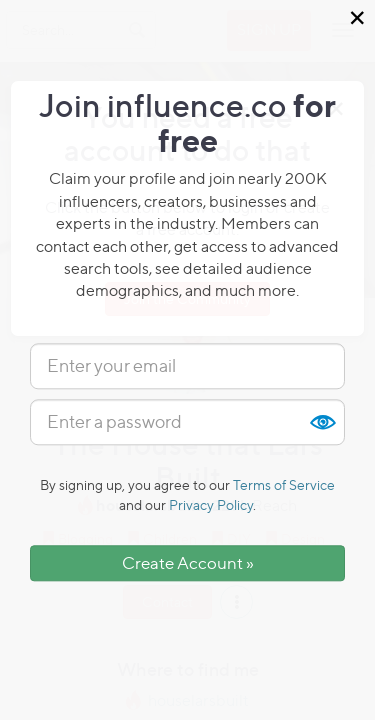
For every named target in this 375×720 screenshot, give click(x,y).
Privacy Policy (211, 504)
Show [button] (322, 422)
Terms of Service (284, 484)
